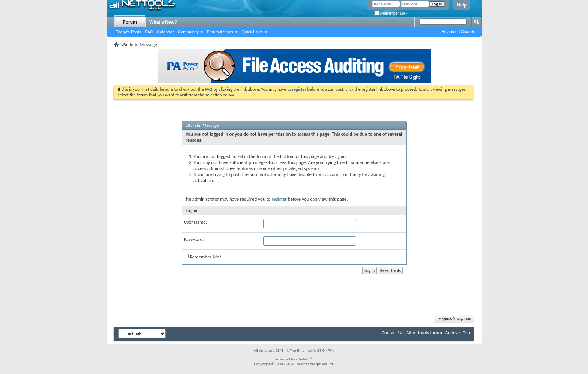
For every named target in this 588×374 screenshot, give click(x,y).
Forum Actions (220, 32)
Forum (130, 22)
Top (466, 333)
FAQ (149, 32)
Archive (452, 333)
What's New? (163, 22)
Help (462, 5)
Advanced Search (458, 32)
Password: (194, 239)
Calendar (166, 32)
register (279, 199)
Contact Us (392, 333)
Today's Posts (129, 32)
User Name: (195, 222)
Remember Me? (391, 13)
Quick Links (252, 32)
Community (188, 32)
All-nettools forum (424, 333)
